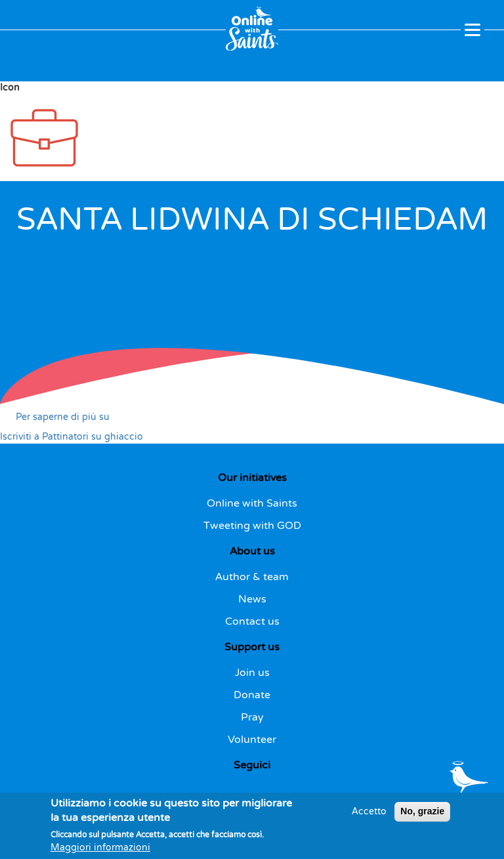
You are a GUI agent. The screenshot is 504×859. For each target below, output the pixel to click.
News (252, 599)
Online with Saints (252, 503)
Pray (252, 717)
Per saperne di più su (63, 417)
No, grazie (422, 817)
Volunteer (252, 740)
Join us (252, 673)
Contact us (252, 621)
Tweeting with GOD (252, 526)
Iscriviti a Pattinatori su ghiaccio (72, 437)
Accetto (369, 817)
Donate (252, 695)
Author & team (252, 577)
